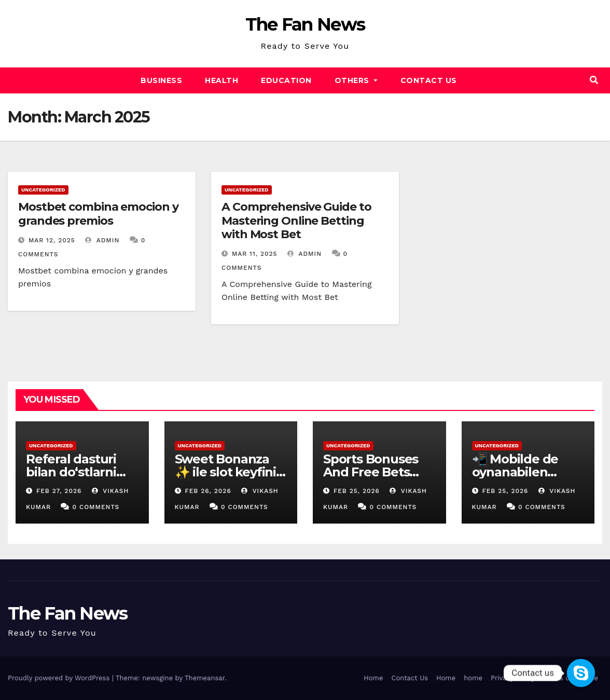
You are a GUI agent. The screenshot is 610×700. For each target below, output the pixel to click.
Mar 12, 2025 (52, 240)
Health (221, 80)
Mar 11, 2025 (255, 254)
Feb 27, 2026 (59, 491)
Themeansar (205, 678)
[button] (594, 80)
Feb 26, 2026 (208, 491)
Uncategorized (43, 190)
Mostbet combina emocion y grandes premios (98, 214)
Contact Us (429, 80)
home (473, 678)
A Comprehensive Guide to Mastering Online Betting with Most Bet (296, 221)
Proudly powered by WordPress (60, 678)
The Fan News (305, 24)
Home (373, 678)
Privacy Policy (513, 678)
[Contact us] (581, 673)
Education (286, 80)
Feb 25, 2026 (357, 491)
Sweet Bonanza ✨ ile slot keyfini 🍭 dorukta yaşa (225, 472)
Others (356, 80)
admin (102, 240)
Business (161, 80)
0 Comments (96, 507)
